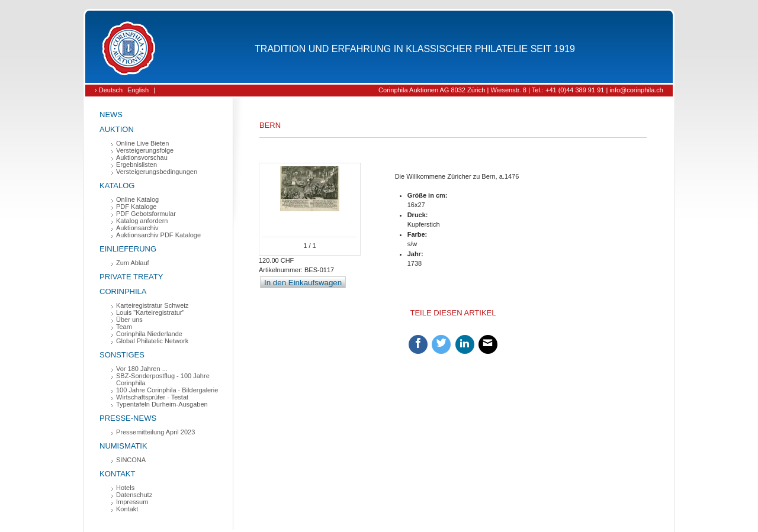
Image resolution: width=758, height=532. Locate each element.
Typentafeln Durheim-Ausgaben (162, 404)
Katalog (117, 186)
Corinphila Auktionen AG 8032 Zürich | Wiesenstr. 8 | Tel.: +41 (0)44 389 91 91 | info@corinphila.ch (521, 90)
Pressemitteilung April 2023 (155, 432)
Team (124, 327)
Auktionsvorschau (142, 157)
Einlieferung (128, 249)
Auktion (117, 129)
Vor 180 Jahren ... (142, 369)
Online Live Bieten (142, 143)
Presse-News (128, 418)
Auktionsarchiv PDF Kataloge (158, 235)
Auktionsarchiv (137, 228)
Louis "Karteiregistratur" (150, 312)
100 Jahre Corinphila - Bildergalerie (167, 390)
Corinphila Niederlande (149, 334)
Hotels (125, 488)
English (138, 90)
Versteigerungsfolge (145, 150)
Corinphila (123, 291)
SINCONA (131, 460)
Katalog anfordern (142, 221)
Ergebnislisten (136, 165)
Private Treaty (131, 277)
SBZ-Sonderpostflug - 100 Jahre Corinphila (163, 379)
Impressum (132, 502)
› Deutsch (109, 90)
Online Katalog (137, 199)
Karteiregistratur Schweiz (152, 305)
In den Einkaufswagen (303, 283)
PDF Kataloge (136, 207)
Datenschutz (134, 495)
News (111, 115)
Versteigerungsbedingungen (157, 172)
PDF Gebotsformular (146, 214)
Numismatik (123, 446)
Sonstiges (122, 355)
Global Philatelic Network (152, 341)
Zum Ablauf (133, 263)
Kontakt (117, 474)
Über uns (129, 320)
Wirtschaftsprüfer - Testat (152, 397)
